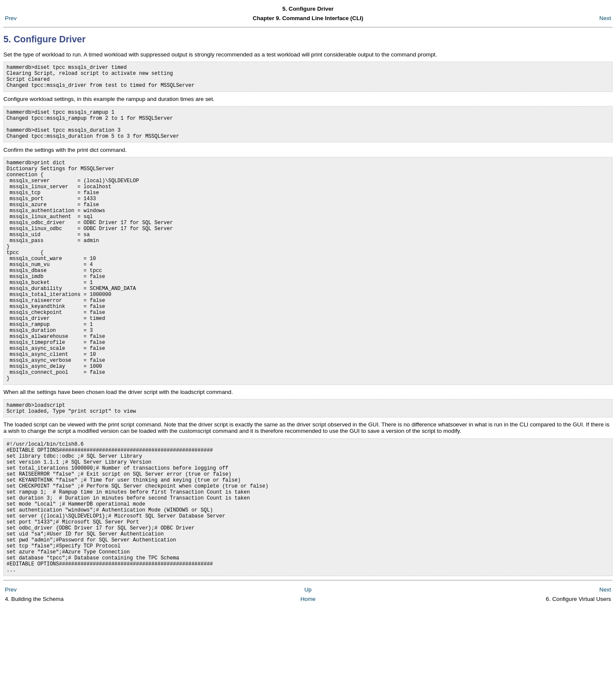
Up (308, 680)
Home (308, 689)
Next (605, 18)
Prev (11, 18)
